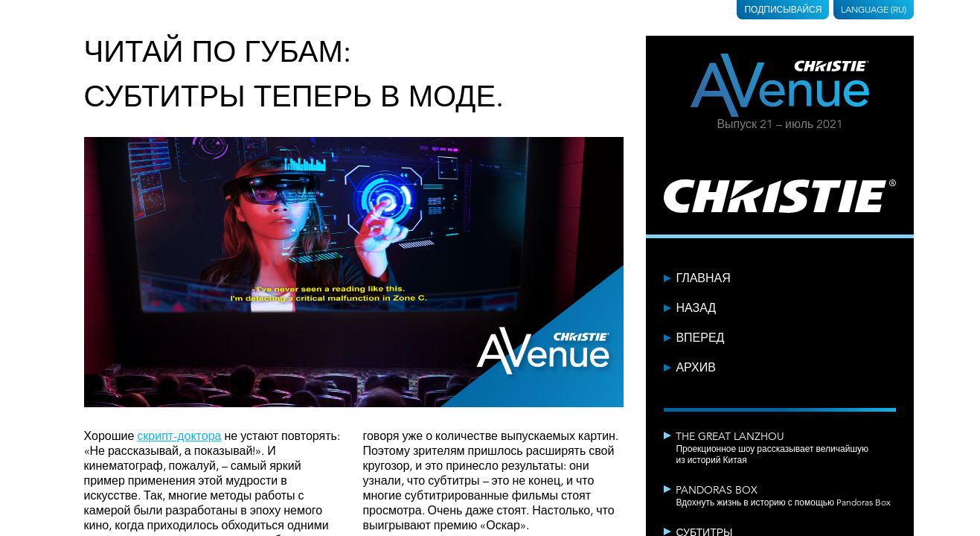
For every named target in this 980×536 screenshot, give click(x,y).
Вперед (700, 338)
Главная (703, 278)
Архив (695, 368)
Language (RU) (874, 9)
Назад (696, 308)
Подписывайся (783, 9)
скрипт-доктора (179, 436)
